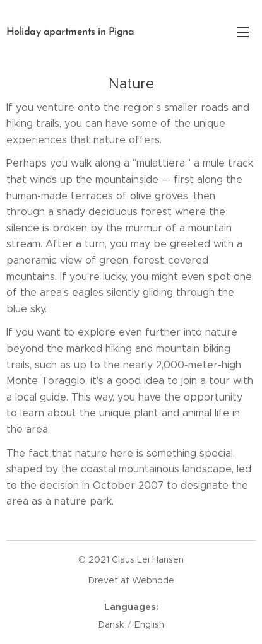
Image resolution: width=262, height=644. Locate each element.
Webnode (153, 580)
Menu (243, 32)
